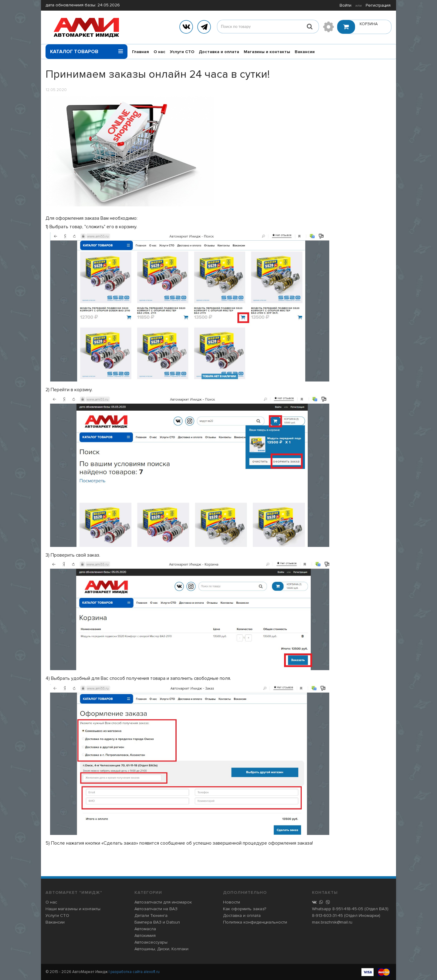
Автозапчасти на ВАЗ (156, 909)
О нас (159, 52)
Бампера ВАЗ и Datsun (157, 922)
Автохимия (145, 936)
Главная (141, 52)
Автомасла (145, 929)
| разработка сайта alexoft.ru (134, 972)
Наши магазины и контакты (73, 909)
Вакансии (305, 52)
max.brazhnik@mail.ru (332, 922)
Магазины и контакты (267, 52)
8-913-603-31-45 (327, 916)
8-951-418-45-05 (348, 909)
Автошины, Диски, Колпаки (161, 949)
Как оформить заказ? (245, 909)
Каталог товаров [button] (86, 49)
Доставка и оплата (219, 52)
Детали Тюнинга (151, 916)
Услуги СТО (182, 52)
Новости (232, 902)
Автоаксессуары (151, 942)
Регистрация (378, 5)
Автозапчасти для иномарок (163, 902)
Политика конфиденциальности (255, 922)
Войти (346, 5)
